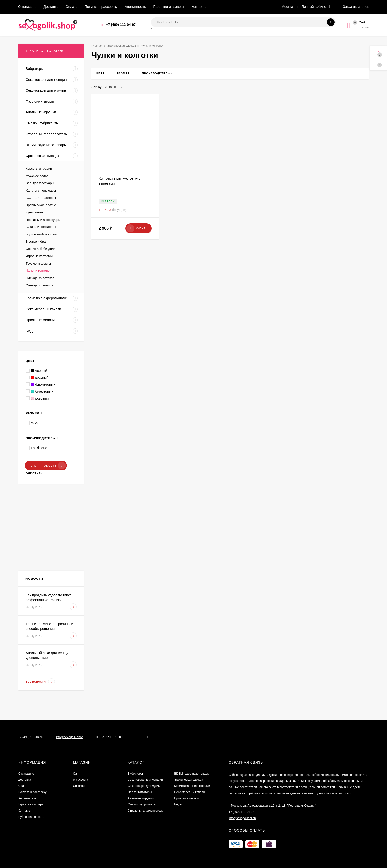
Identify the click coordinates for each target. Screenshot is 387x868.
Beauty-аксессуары (40, 183)
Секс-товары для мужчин (145, 786)
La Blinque (36, 448)
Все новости (40, 682)
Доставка (51, 7)
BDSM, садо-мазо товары (192, 774)
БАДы (178, 804)
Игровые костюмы (39, 256)
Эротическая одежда (122, 46)
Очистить (34, 473)
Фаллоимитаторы (140, 792)
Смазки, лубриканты (142, 804)
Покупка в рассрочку (101, 7)
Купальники (34, 212)
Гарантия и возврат (169, 7)
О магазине (27, 7)
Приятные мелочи (187, 798)
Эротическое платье (41, 205)
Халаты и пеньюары (41, 190)
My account (81, 780)
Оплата (72, 7)
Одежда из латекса (40, 278)
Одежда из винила (39, 285)
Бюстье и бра (36, 241)
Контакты (199, 7)
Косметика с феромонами (192, 786)
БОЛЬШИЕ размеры (41, 198)
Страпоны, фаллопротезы (145, 811)
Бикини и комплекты (41, 227)
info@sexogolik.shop (70, 737)
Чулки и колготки (38, 271)
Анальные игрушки (141, 798)
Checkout (79, 786)
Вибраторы (135, 774)
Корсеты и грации (39, 168)
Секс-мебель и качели (189, 792)
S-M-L (33, 423)
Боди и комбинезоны (41, 234)
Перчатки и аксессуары (43, 220)
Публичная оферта (31, 817)
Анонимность (135, 7)
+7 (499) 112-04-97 (121, 25)
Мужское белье (37, 176)
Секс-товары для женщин (145, 780)
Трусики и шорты (38, 263)
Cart (76, 774)
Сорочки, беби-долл (41, 249)
